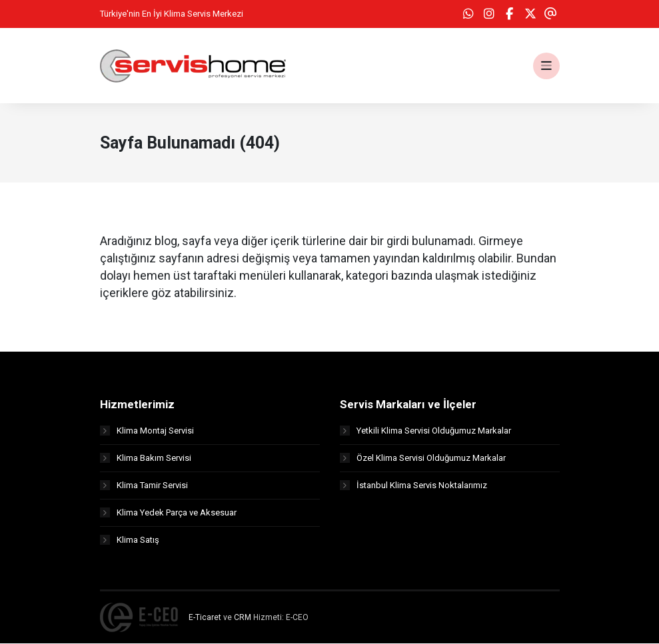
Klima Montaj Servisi (147, 431)
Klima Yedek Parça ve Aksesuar (168, 513)
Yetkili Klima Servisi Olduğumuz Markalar (425, 431)
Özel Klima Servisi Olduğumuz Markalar (423, 459)
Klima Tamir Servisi (144, 486)
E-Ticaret (205, 618)
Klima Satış (130, 540)
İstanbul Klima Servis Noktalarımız (413, 486)
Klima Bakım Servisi (146, 459)
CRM (243, 618)
